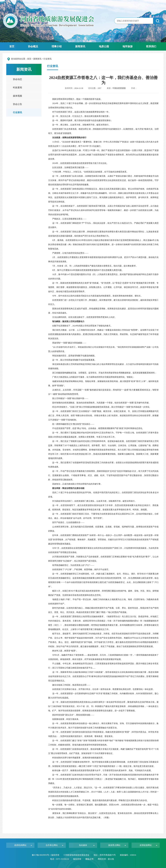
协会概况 (33, 46)
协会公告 (17, 104)
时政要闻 (17, 88)
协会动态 (17, 79)
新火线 (111, 859)
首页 (12, 46)
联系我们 (151, 46)
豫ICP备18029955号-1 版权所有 (46, 855)
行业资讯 (17, 112)
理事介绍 (57, 46)
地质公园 (104, 46)
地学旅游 (128, 46)
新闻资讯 (80, 46)
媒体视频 (17, 96)
